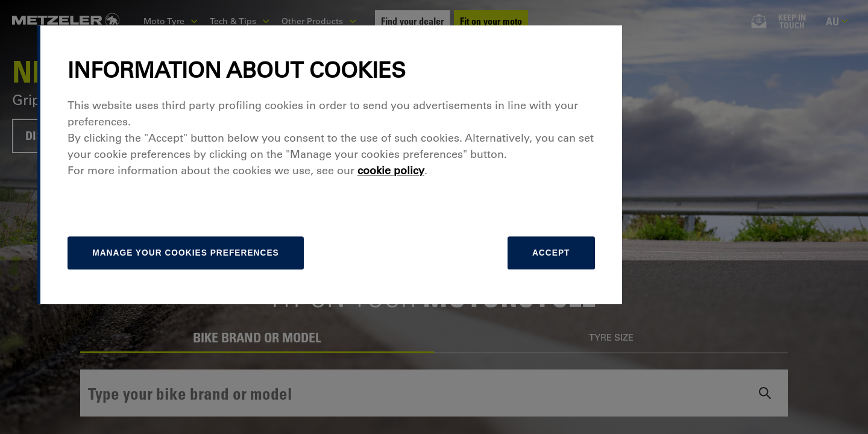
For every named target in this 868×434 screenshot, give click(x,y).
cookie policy (496, 222)
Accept (649, 306)
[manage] (299, 306)
